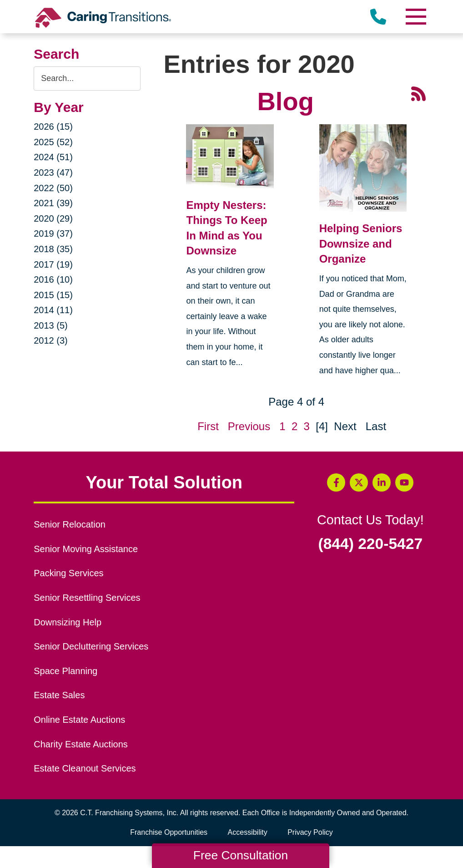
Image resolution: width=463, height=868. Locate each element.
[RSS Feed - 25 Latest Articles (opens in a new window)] (418, 93)
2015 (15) (53, 295)
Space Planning (65, 671)
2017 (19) (53, 264)
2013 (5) (51, 325)
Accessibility (248, 832)
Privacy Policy (310, 832)
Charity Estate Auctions (81, 744)
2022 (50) (53, 188)
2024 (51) (53, 157)
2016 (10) (53, 279)
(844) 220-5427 (370, 544)
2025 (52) (53, 142)
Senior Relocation (70, 524)
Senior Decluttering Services (91, 646)
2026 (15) (53, 127)
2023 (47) (53, 173)
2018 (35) (53, 249)
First (208, 426)
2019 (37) (53, 233)
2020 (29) (53, 218)
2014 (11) (53, 310)
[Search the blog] (87, 79)
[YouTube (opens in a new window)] (404, 482)
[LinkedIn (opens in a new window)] (382, 482)
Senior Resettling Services (87, 598)
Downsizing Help (68, 622)
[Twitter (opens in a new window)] (359, 482)
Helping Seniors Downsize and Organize (361, 244)
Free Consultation (241, 855)
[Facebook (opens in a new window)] (336, 482)
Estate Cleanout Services (85, 768)
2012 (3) (51, 340)
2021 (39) (53, 203)
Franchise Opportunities (171, 832)
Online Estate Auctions (79, 720)
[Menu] (416, 17)
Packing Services (68, 573)
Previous (249, 426)
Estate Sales (59, 695)
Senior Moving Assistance (86, 549)
